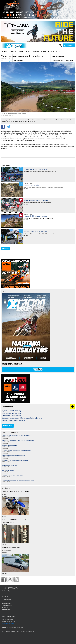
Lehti (52, 51)
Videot (22, 51)
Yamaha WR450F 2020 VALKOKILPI (16, 491)
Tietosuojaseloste (7, 605)
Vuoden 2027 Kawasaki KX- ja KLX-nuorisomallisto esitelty (18, 440)
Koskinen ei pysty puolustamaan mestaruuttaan (15, 460)
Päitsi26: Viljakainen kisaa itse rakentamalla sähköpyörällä (18, 480)
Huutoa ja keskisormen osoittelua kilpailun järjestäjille (17, 450)
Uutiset (14, 51)
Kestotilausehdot (7, 603)
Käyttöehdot (5, 607)
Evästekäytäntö (6, 609)
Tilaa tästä (38, 370)
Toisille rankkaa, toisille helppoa (12, 416)
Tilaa (58, 51)
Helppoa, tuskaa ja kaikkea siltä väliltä (13, 420)
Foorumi (36, 51)
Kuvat (28, 51)
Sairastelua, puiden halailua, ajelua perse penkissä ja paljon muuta (22, 418)
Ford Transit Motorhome (11, 548)
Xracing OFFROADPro (12, 61)
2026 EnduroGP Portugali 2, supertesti (36, 200)
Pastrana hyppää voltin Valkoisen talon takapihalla (16, 435)
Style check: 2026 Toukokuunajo (12, 411)
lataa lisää (6, 248)
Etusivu (5, 51)
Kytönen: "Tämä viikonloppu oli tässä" (36, 169)
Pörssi (44, 51)
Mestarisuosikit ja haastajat (9, 465)
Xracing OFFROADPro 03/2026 (12, 364)
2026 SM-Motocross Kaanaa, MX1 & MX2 (13, 455)
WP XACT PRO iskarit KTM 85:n (14, 520)
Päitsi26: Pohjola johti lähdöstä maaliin (13, 475)
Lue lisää (26, 173)
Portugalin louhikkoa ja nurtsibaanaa (35, 216)
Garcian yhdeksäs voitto (31, 185)
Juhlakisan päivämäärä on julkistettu (35, 232)
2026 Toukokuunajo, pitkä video (11, 413)
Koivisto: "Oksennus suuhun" (10, 445)
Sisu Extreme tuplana (8, 470)
